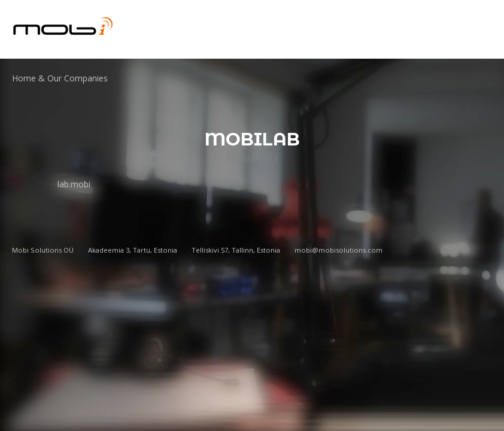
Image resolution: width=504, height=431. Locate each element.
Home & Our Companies (60, 78)
